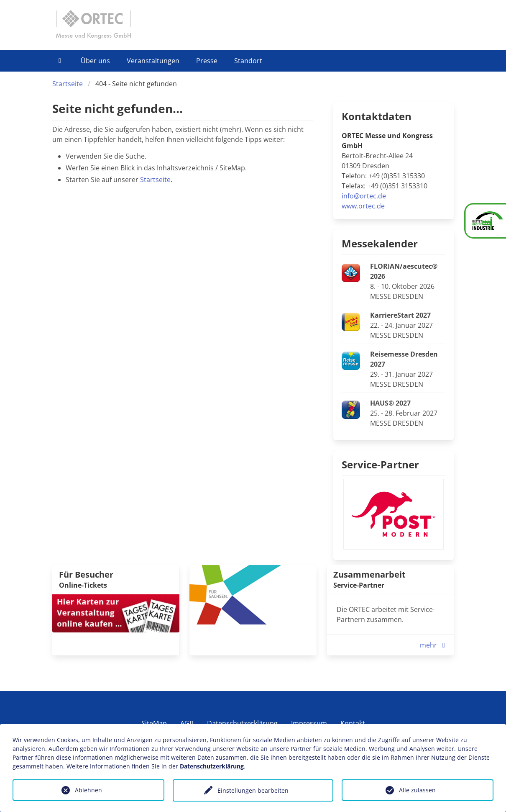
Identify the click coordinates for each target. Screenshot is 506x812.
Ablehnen (88, 790)
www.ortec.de (363, 206)
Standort (248, 61)
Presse (207, 61)
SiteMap (154, 723)
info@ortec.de (364, 196)
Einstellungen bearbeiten (253, 790)
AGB (187, 723)
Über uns (95, 61)
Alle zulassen (417, 790)
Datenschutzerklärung (242, 723)
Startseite (68, 84)
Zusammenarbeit (369, 574)
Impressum (309, 723)
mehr (434, 645)
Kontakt (353, 723)
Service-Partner (380, 464)
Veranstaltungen (153, 61)
